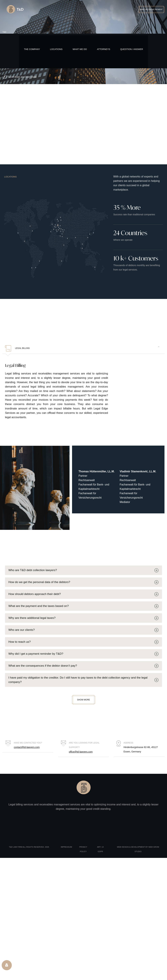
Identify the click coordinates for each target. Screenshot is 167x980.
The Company (32, 49)
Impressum (66, 847)
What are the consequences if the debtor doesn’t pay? (43, 666)
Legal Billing (17, 348)
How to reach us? (20, 642)
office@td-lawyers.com (81, 752)
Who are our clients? (22, 630)
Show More (84, 700)
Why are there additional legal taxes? (32, 618)
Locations (56, 49)
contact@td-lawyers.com (27, 747)
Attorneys (104, 49)
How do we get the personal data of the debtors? (39, 582)
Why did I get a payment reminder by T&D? (36, 654)
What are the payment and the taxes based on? (39, 606)
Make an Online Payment (151, 10)
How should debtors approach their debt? (35, 594)
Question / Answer (132, 49)
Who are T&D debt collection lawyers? (33, 570)
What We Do (80, 49)
